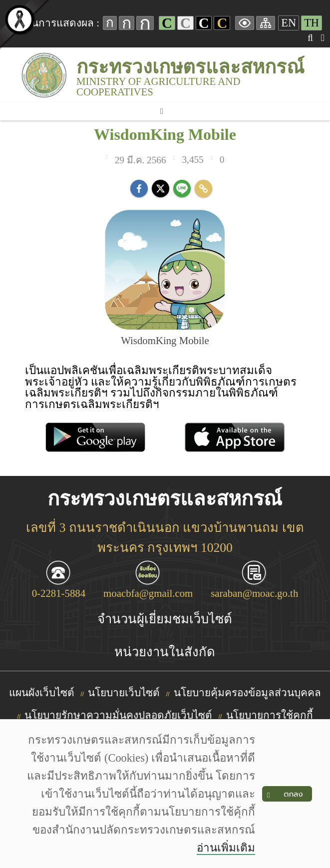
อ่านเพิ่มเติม (226, 848)
